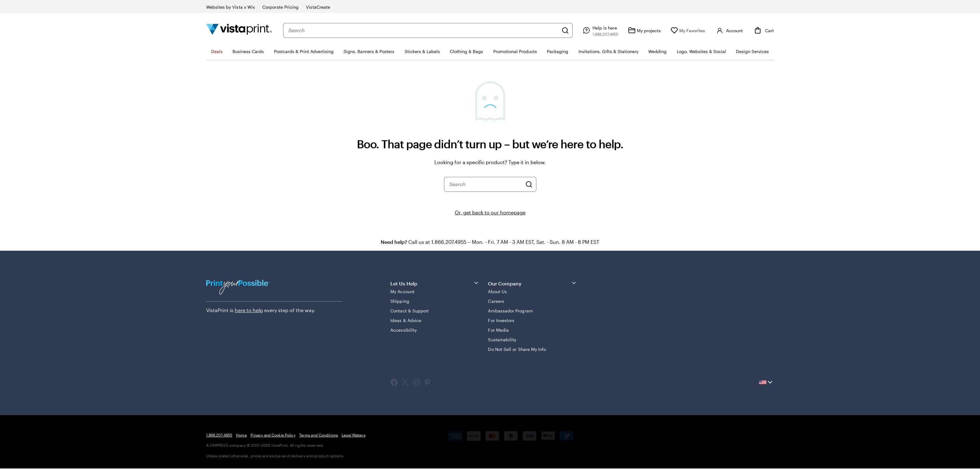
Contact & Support (410, 311)
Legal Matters (354, 435)
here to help (249, 310)
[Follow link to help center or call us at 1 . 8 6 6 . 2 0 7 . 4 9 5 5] (600, 30)
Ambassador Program (510, 311)
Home (241, 435)
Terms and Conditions (319, 435)
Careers (496, 301)
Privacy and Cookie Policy (273, 435)
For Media (498, 330)
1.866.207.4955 (219, 435)
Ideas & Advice (406, 320)
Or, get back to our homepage (490, 212)
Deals (217, 51)
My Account (402, 291)
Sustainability (502, 340)
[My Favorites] (688, 30)
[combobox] (423, 30)
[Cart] (763, 30)
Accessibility (404, 330)
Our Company (532, 283)
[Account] (729, 30)
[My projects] (644, 30)
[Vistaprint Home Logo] (239, 30)
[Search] (565, 30)
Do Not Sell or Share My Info (517, 349)
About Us (497, 291)
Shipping (400, 301)
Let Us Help (435, 283)
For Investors (501, 320)
